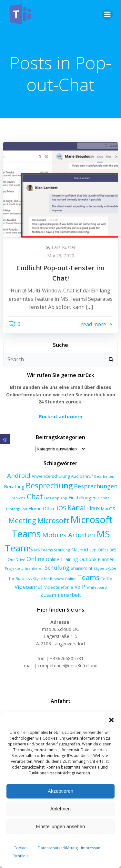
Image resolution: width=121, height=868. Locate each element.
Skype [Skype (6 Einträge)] (99, 568)
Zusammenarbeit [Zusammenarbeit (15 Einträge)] (61, 595)
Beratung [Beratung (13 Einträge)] (14, 486)
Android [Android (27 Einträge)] (19, 475)
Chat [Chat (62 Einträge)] (35, 497)
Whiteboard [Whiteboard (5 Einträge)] (97, 587)
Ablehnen (60, 809)
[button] (111, 720)
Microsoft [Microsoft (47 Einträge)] (53, 520)
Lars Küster (64, 247)
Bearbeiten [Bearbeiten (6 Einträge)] (104, 476)
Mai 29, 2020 (61, 256)
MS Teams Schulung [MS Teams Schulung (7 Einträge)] (52, 550)
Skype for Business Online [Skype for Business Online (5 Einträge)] (55, 579)
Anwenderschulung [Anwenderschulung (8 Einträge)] (51, 476)
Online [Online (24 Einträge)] (35, 559)
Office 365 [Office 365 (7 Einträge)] (107, 550)
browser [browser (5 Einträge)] (19, 498)
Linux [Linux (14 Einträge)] (93, 508)
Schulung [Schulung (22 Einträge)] (57, 568)
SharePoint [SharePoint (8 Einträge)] (81, 568)
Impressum (91, 848)
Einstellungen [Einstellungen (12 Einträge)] (82, 497)
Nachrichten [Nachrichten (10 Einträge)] (84, 550)
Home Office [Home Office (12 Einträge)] (42, 508)
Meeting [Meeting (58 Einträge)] (22, 520)
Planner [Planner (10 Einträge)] (106, 559)
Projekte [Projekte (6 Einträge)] (12, 568)
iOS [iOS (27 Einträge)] (61, 508)
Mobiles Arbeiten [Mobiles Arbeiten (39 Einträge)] (69, 535)
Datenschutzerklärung (58, 848)
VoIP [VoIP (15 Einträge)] (80, 587)
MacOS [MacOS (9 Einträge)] (108, 509)
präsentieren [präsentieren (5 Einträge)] (32, 568)
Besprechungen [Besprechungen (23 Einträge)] (96, 486)
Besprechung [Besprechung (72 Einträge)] (49, 485)
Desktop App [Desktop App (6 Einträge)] (56, 498)
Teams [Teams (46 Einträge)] (89, 577)
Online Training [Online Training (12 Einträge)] (62, 559)
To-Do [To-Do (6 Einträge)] (106, 579)
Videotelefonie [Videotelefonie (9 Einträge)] (59, 587)
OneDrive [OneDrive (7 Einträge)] (16, 560)
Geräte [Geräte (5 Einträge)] (104, 498)
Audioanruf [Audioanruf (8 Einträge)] (82, 476)
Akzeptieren (60, 791)
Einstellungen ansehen (61, 826)
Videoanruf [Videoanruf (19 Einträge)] (29, 587)
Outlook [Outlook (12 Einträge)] (88, 559)
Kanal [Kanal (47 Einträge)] (77, 508)
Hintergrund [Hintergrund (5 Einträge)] (17, 509)
